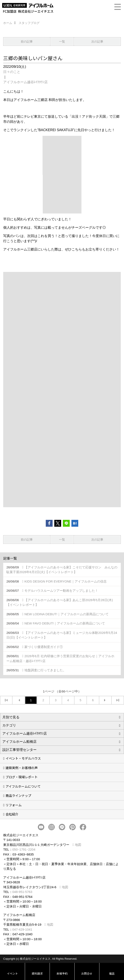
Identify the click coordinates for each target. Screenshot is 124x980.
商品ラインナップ (18, 795)
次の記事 (97, 42)
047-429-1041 (22, 929)
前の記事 (27, 42)
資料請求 (37, 973)
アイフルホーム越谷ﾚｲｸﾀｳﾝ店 (25, 82)
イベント (12, 973)
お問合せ (87, 973)
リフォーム (14, 805)
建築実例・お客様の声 (22, 768)
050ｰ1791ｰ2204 (24, 849)
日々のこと (12, 72)
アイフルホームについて (23, 786)
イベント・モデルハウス (23, 758)
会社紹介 (12, 814)
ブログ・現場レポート (22, 777)
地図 (78, 845)
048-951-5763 (22, 892)
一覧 (62, 42)
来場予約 (62, 973)
